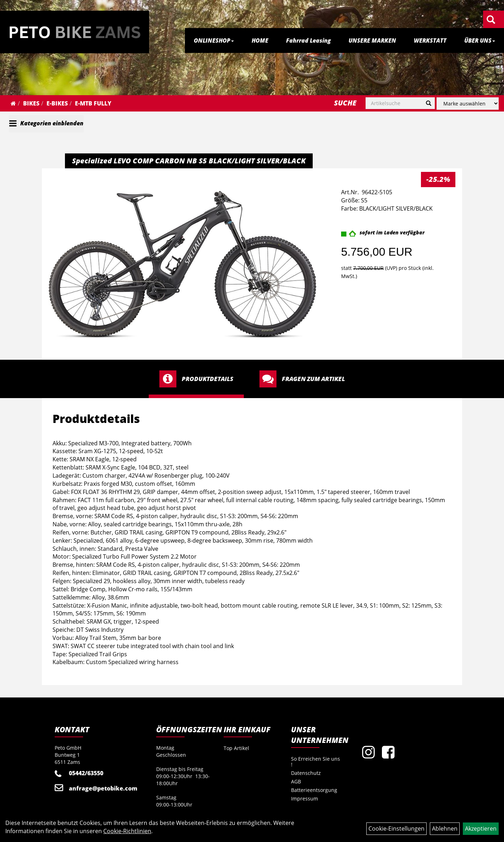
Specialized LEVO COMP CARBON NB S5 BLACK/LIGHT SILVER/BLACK (189, 161)
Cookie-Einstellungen (396, 829)
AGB (296, 781)
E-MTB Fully (93, 103)
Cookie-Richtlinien (127, 831)
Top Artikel (236, 748)
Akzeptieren (481, 829)
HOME (260, 40)
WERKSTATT (430, 40)
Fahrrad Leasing (308, 40)
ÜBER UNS (480, 40)
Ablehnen (445, 829)
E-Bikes (57, 103)
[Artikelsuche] (491, 20)
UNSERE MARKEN (372, 40)
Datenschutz (306, 773)
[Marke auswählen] (468, 104)
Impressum (305, 798)
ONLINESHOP (214, 40)
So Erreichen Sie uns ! (316, 762)
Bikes (31, 103)
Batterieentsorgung (314, 790)
